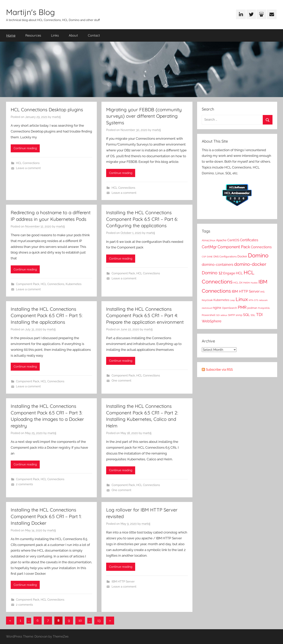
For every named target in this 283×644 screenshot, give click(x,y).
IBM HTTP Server (123, 582)
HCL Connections (28, 163)
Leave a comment (28, 168)
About (73, 35)
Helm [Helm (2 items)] (247, 283)
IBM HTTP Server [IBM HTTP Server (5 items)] (246, 291)
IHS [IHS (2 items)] (262, 292)
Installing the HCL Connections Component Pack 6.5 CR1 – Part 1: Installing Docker (46, 516)
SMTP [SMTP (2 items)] (231, 315)
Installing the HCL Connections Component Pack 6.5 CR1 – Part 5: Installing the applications (47, 315)
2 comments (24, 484)
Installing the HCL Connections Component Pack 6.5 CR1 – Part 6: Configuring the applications (142, 219)
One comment (121, 381)
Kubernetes (74, 284)
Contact (94, 35)
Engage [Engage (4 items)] (229, 273)
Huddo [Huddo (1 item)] (254, 283)
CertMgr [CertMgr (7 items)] (209, 247)
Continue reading (25, 148)
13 (99, 620)
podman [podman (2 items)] (252, 308)
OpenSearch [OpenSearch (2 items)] (230, 308)
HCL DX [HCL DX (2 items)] (238, 283)
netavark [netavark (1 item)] (263, 300)
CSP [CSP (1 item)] (204, 257)
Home (11, 35)
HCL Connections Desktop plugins (47, 110)
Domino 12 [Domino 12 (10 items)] (212, 273)
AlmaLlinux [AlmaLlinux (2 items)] (209, 240)
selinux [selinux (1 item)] (224, 315)
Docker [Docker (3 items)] (242, 256)
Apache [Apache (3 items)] (221, 240)
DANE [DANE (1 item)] (210, 257)
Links (55, 35)
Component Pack (28, 284)
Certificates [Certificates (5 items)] (249, 240)
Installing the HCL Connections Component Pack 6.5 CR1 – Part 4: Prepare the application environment (145, 315)
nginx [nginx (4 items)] (217, 308)
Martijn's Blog (30, 12)
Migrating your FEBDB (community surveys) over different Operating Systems (144, 116)
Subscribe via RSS (219, 369)
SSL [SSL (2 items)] (253, 315)
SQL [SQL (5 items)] (246, 315)
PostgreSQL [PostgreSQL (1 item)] (264, 308)
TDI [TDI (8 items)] (259, 315)
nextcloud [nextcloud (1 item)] (207, 308)
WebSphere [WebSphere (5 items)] (212, 321)
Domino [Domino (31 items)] (258, 255)
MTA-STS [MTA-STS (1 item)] (253, 300)
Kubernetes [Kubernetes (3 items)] (221, 300)
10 (80, 620)
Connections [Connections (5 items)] (261, 247)
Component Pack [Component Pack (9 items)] (234, 247)
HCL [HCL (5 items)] (239, 273)
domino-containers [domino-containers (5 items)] (218, 265)
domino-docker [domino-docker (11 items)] (250, 264)
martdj (56, 117)
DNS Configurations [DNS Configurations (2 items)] (225, 256)
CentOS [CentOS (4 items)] (233, 240)
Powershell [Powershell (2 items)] (209, 315)
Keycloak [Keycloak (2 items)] (207, 300)
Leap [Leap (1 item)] (232, 300)
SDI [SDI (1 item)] (218, 315)
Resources (33, 35)
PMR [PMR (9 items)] (242, 307)
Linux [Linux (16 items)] (242, 299)
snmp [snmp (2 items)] (239, 315)
